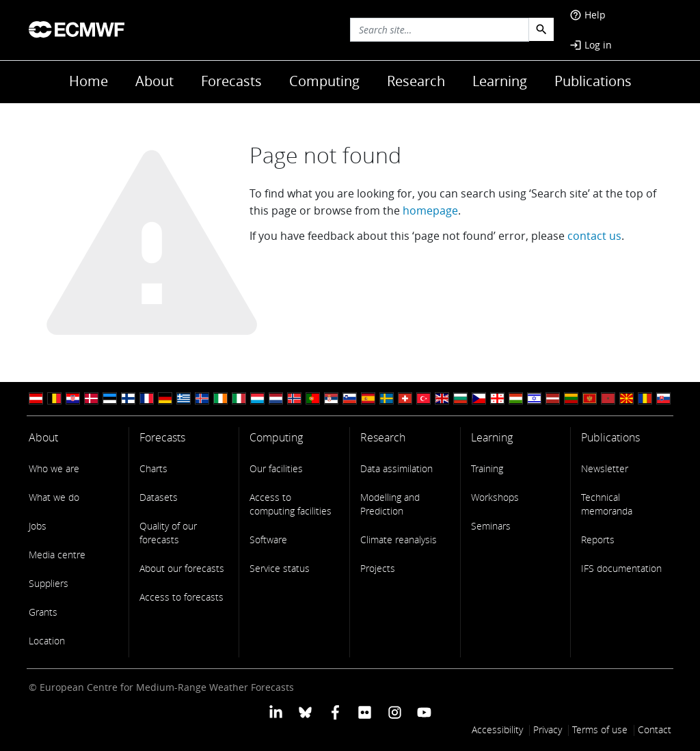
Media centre (57, 555)
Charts (153, 468)
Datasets (159, 497)
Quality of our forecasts (168, 533)
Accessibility (497, 729)
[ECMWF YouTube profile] (424, 711)
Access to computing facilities (291, 504)
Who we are (54, 468)
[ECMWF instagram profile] (394, 711)
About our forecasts (182, 568)
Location (47, 641)
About (154, 81)
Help (588, 15)
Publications (593, 81)
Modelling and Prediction (390, 504)
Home (89, 81)
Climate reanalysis (399, 540)
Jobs (38, 526)
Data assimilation (396, 468)
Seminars (491, 526)
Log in (591, 45)
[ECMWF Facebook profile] (335, 711)
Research (416, 81)
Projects (378, 568)
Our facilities (276, 468)
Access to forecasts (181, 597)
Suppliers (49, 583)
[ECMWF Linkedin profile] (276, 711)
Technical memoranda (607, 504)
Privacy (548, 729)
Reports (598, 540)
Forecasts (231, 81)
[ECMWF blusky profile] (305, 711)
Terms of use (600, 729)
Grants (43, 612)
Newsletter (605, 468)
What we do (54, 497)
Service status (280, 568)
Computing (324, 81)
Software (268, 540)
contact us (594, 236)
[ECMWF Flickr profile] (365, 711)
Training (487, 468)
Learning (500, 81)
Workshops (495, 497)
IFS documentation (621, 568)
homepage (430, 210)
